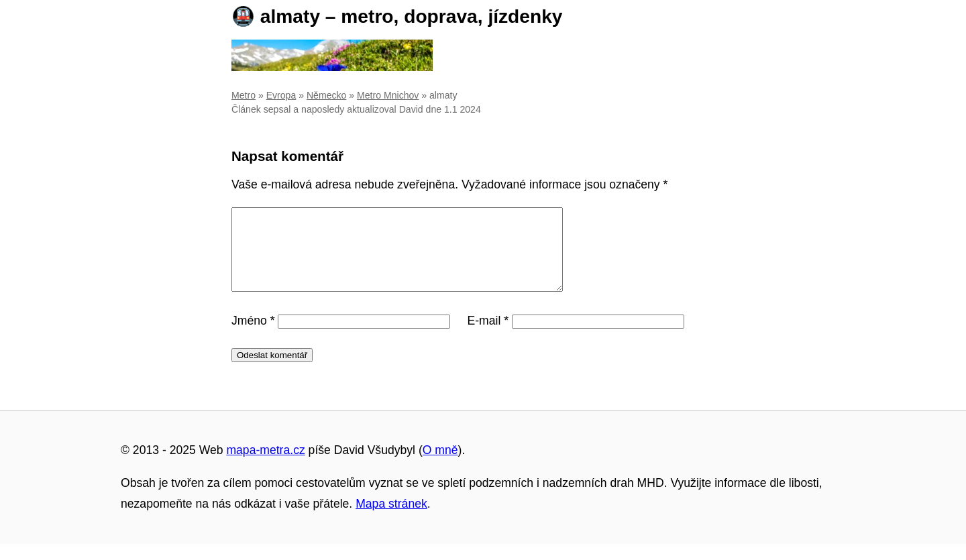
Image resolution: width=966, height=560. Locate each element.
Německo (326, 95)
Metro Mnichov (388, 95)
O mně (440, 466)
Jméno (253, 337)
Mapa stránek (391, 520)
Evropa (281, 95)
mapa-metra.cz (265, 466)
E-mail (488, 337)
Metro (244, 95)
